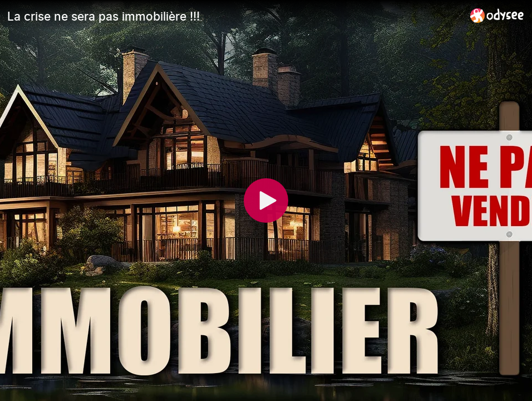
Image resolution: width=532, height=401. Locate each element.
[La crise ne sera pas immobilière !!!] (234, 16)
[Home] (497, 15)
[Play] (266, 200)
